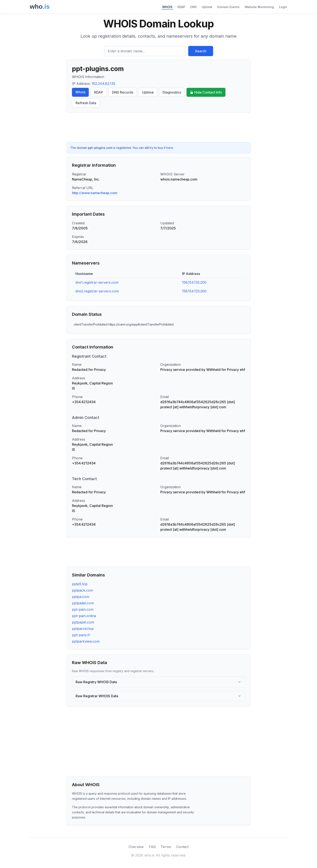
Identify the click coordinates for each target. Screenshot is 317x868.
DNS (194, 7)
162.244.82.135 (103, 84)
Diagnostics (172, 92)
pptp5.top (80, 584)
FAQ (152, 847)
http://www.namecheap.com (95, 193)
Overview (136, 847)
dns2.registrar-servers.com (97, 291)
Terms (166, 847)
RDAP (181, 7)
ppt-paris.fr (81, 635)
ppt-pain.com (83, 609)
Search (201, 51)
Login (283, 7)
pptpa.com (81, 597)
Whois (80, 92)
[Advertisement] (159, 127)
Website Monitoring (259, 7)
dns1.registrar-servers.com (97, 282)
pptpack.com (82, 590)
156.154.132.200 (194, 282)
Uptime (207, 7)
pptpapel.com (83, 622)
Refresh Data (86, 103)
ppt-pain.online (84, 616)
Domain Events (228, 7)
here (170, 148)
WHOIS (167, 7)
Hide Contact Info (206, 92)
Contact (182, 847)
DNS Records (123, 92)
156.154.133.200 (194, 291)
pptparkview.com (86, 641)
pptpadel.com (83, 603)
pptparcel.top (83, 629)
